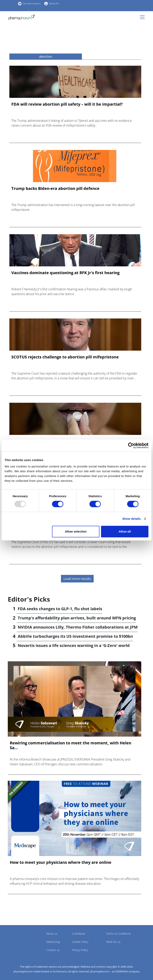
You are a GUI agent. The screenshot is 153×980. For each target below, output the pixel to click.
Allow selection (76, 531)
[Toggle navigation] (143, 17)
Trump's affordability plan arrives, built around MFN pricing (77, 618)
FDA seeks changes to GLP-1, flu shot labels (60, 609)
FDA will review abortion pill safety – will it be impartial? (67, 104)
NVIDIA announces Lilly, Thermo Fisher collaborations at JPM (78, 627)
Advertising (53, 942)
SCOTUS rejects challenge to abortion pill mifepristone (65, 357)
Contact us (53, 950)
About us (52, 934)
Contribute (79, 934)
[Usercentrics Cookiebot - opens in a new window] (131, 445)
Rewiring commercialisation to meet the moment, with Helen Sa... (71, 745)
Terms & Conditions (119, 934)
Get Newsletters (32, 3)
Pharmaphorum (19, 939)
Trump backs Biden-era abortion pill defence (55, 188)
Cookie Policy (80, 942)
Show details (132, 519)
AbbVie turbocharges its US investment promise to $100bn (75, 636)
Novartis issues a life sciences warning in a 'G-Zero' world (74, 645)
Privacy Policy (80, 950)
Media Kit (54, 3)
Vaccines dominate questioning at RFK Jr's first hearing (65, 273)
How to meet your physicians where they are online (61, 862)
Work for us (113, 942)
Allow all (125, 531)
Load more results (77, 579)
